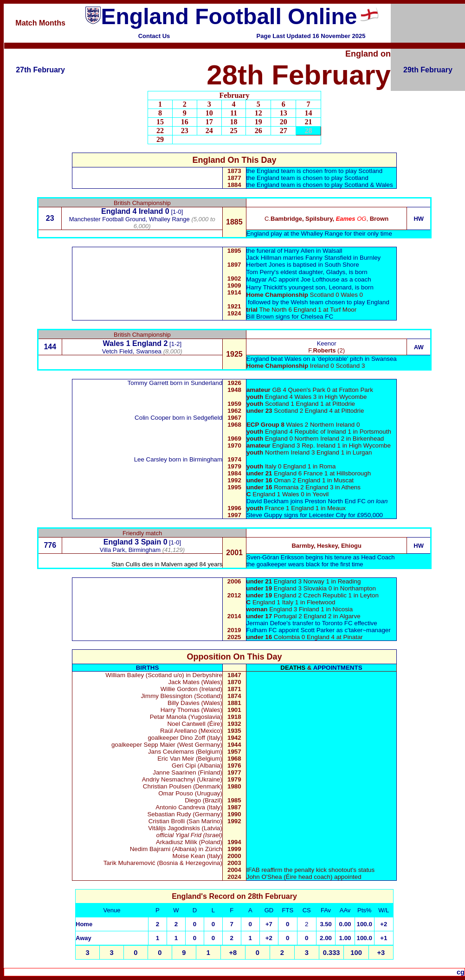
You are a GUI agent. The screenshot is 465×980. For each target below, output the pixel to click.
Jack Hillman (264, 258)
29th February (428, 70)
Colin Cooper (153, 418)
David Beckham (268, 501)
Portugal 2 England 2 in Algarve (304, 616)
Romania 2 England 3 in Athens (304, 487)
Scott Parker (318, 630)
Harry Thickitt (265, 287)
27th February (40, 70)
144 (50, 347)
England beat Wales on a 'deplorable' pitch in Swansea (322, 359)
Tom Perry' (261, 272)
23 (50, 218)
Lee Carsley (151, 459)
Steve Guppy (264, 515)
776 (50, 545)
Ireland (151, 211)
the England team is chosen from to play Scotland (314, 171)
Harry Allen (299, 251)
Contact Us (154, 36)
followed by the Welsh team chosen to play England (319, 302)
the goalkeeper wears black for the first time (305, 564)
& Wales (382, 185)
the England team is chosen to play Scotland (307, 178)
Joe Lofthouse (293, 279)
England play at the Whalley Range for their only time (319, 234)
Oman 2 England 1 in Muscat (300, 480)
